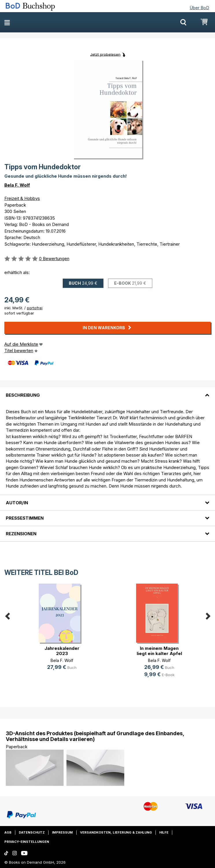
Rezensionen (21, 534)
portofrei (35, 308)
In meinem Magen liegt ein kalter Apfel (159, 651)
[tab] (108, 391)
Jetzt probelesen (105, 54)
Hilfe (164, 832)
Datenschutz (32, 832)
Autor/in (17, 503)
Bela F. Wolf (17, 185)
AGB (8, 832)
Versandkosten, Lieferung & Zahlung (116, 832)
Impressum (62, 832)
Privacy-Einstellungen (27, 842)
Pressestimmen (25, 518)
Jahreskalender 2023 (62, 651)
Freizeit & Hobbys (22, 198)
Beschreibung (23, 395)
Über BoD (199, 8)
